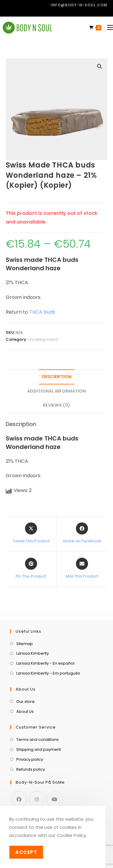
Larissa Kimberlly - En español (45, 663)
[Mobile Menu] (108, 28)
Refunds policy (31, 769)
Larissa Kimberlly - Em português (48, 673)
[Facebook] (19, 799)
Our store (25, 702)
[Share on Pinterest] (31, 569)
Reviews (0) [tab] (56, 405)
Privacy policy (30, 759)
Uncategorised (43, 339)
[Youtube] (55, 799)
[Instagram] (37, 799)
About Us (25, 711)
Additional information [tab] (56, 391)
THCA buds (42, 312)
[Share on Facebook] (82, 533)
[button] (99, 66)
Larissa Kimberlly (33, 653)
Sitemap (25, 644)
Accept (26, 852)
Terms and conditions (38, 740)
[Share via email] (82, 569)
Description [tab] (57, 377)
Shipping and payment (39, 749)
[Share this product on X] (31, 533)
